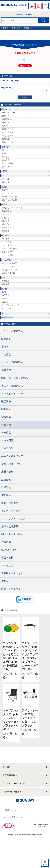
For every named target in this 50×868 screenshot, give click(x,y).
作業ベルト (7, 228)
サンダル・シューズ (10, 305)
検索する (25, 97)
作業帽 (4, 187)
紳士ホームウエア (9, 263)
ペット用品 (7, 441)
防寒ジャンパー (9, 113)
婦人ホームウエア (9, 270)
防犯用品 (6, 409)
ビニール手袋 (8, 163)
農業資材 (6, 370)
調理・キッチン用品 (12, 534)
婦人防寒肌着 (8, 136)
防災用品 (6, 339)
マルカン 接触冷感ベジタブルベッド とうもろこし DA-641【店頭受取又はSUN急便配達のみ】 (11, 656)
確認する (25, 66)
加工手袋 (6, 157)
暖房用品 (6, 401)
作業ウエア (16, 28)
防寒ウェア (6, 109)
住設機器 (6, 542)
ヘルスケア (7, 566)
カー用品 (6, 433)
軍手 (4, 150)
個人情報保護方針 (10, 775)
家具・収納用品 (10, 503)
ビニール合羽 (8, 252)
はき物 (4, 289)
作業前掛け (7, 231)
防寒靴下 (6, 139)
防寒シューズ (8, 142)
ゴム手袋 (6, 160)
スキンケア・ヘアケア (13, 519)
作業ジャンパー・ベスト (12, 208)
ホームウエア (7, 260)
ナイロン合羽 (8, 255)
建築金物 (6, 480)
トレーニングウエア (10, 266)
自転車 (5, 347)
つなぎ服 (6, 214)
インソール (7, 308)
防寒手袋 (6, 129)
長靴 (4, 292)
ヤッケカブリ (8, 239)
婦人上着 (6, 221)
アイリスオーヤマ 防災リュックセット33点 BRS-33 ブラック (30, 718)
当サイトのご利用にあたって (15, 783)
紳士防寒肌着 (8, 132)
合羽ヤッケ (6, 236)
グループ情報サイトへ (13, 817)
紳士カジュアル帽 (9, 197)
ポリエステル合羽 (9, 249)
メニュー (45, 8)
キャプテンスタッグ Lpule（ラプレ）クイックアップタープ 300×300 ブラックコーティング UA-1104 (30, 656)
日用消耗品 (7, 448)
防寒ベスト (7, 116)
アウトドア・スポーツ (13, 394)
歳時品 (5, 581)
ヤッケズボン (8, 242)
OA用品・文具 (9, 550)
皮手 (4, 153)
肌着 (3, 278)
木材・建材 (7, 472)
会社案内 (6, 767)
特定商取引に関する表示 (13, 792)
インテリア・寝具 (11, 511)
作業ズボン (28, 28)
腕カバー (6, 167)
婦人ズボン (7, 224)
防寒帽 (5, 126)
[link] (25, 600)
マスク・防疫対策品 (12, 362)
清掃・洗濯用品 (10, 526)
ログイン (32, 8)
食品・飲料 (7, 558)
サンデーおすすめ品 (12, 331)
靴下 (3, 176)
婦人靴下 (6, 182)
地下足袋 (6, 295)
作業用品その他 (8, 317)
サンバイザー (8, 193)
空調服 (4, 171)
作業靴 (5, 298)
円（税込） (10, 675)
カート (39, 8)
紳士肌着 (6, 281)
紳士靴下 (6, 179)
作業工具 (6, 487)
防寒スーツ (7, 122)
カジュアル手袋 (9, 273)
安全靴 (5, 302)
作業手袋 (5, 147)
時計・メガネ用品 (11, 589)
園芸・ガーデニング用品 (15, 378)
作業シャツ (7, 218)
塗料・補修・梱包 (11, 464)
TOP (45, 864)
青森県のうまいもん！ (13, 573)
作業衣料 (5, 28)
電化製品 (6, 495)
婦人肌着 (6, 284)
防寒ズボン (7, 119)
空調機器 (6, 417)
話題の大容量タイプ (12, 456)
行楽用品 (6, 355)
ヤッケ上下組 (8, 245)
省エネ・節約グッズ (12, 386)
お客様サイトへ (10, 810)
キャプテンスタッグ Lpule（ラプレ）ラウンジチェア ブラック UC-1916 (11, 720)
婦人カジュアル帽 (9, 200)
